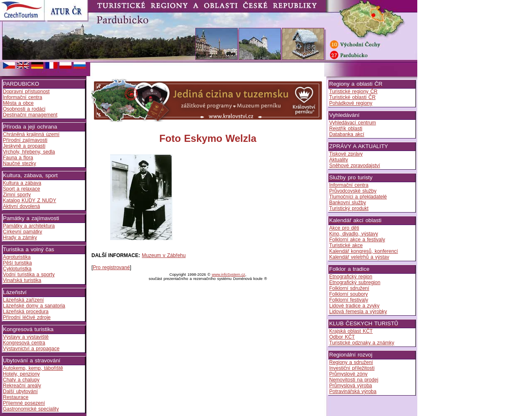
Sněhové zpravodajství (355, 166)
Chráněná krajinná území (31, 134)
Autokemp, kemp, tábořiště (33, 368)
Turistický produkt (349, 208)
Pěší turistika (17, 263)
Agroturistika (17, 257)
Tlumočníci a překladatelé (358, 197)
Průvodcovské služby (353, 191)
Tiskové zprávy (346, 154)
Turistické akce (346, 245)
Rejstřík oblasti (346, 129)
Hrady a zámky (20, 238)
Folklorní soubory (349, 294)
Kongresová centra (24, 343)
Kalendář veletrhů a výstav (359, 257)
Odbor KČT (342, 337)
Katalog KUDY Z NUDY (30, 201)
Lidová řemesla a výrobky (358, 312)
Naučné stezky (20, 163)
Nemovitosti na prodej (354, 380)
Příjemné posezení (24, 403)
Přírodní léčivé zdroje (27, 317)
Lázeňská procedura (26, 312)
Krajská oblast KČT (351, 331)
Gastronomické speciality (31, 409)
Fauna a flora (18, 158)
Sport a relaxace (21, 189)
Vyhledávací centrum (353, 123)
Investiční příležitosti (352, 368)
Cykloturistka (17, 269)
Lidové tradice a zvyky (354, 306)
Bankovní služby (347, 203)
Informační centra (22, 97)
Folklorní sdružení (349, 288)
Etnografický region (351, 277)
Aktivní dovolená (21, 206)
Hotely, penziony (21, 374)
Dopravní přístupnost (26, 92)
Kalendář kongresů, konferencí (363, 251)
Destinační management (30, 115)
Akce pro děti (344, 228)
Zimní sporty (17, 195)
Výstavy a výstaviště (26, 337)
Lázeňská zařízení (23, 300)
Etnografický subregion (355, 282)
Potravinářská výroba (353, 391)
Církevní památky (22, 232)
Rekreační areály (22, 386)
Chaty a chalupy (21, 380)
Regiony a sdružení (351, 362)
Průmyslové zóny (348, 374)
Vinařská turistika (22, 280)
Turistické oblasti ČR (352, 97)
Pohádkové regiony (351, 103)
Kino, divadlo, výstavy (353, 234)
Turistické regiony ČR (353, 92)
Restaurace (16, 397)
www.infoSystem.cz (229, 275)
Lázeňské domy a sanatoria (34, 306)
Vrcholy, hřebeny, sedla (29, 152)
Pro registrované (111, 267)
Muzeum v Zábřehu (164, 255)
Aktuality (339, 160)
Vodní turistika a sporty (29, 275)
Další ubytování (20, 391)
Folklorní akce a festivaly (357, 240)
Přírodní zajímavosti (25, 140)
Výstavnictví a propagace (31, 349)
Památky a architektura (29, 226)
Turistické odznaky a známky (362, 343)
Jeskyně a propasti (24, 146)
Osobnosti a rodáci (24, 109)
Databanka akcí (347, 134)
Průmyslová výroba (351, 386)
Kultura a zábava (22, 183)
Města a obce (18, 103)
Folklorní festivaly (349, 300)
